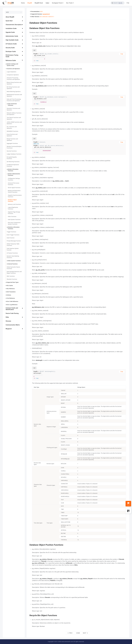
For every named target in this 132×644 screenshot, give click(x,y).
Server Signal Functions (14, 188)
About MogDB (10, 17)
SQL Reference (11, 289)
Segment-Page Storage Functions (14, 213)
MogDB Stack (39, 3)
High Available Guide (12, 40)
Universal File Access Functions (14, 184)
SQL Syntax (10, 286)
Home (23, 3)
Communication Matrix (13, 325)
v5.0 (41, 12)
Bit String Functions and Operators (13, 88)
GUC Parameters (11, 292)
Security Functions (12, 151)
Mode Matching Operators (14, 92)
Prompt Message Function (14, 241)
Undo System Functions (14, 220)
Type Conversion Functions (12, 105)
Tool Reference (11, 298)
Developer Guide (11, 52)
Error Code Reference (12, 301)
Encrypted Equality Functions (12, 158)
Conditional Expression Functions (13, 165)
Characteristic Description (14, 25)
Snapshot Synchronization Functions (15, 196)
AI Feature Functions (12, 253)
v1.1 (53, 17)
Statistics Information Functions (14, 228)
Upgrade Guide (10, 32)
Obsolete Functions (12, 279)
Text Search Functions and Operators (14, 118)
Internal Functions (13, 264)
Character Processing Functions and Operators (13, 79)
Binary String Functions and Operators (14, 83)
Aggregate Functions (12, 143)
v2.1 (47, 17)
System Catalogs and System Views (12, 65)
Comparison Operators (13, 75)
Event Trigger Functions (13, 235)
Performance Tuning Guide (12, 56)
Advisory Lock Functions (14, 204)
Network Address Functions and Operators (14, 114)
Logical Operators (12, 72)
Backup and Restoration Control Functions (14, 191)
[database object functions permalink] (28, 23)
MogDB (30, 3)
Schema (9, 295)
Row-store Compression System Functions (14, 223)
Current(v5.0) (46, 14)
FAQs (7, 317)
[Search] (118, 3)
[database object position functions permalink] (28, 545)
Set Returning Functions (13, 162)
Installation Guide (11, 28)
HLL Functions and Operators (12, 127)
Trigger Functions (11, 232)
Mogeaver (9, 329)
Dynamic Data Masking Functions (13, 257)
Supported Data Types (13, 282)
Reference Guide (11, 60)
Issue (128, 504)
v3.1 (41, 17)
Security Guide (10, 48)
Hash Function (11, 238)
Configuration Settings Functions (14, 179)
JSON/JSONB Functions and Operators (14, 123)
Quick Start (9, 21)
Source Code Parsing (12, 313)
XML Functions (11, 276)
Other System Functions (14, 261)
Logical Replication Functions (13, 208)
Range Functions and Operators (12, 140)
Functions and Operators (13, 69)
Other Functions (12, 217)
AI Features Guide (11, 44)
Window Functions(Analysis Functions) (14, 147)
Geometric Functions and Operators (13, 109)
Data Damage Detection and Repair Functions (14, 272)
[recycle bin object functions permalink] (28, 615)
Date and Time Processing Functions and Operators (14, 100)
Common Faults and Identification (12, 309)
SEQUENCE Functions (13, 131)
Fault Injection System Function (13, 249)
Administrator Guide (12, 36)
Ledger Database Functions (14, 154)
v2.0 (50, 17)
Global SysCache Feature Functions (13, 268)
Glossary (8, 321)
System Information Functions (13, 170)
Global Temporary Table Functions (13, 245)
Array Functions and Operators (12, 135)
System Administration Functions (14, 175)
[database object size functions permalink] (28, 28)
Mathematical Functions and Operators (14, 95)
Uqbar (47, 3)
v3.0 (44, 17)
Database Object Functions (12, 201)
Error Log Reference (12, 305)
